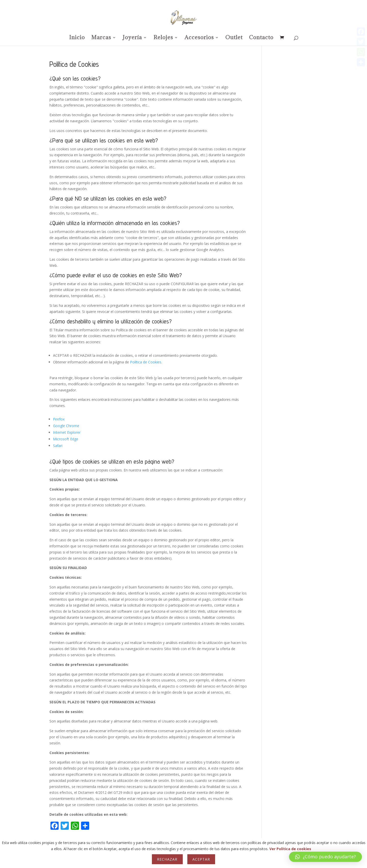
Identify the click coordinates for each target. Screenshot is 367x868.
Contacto (261, 38)
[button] (325, 857)
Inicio (77, 38)
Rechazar (167, 859)
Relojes (163, 38)
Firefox (59, 419)
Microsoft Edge (66, 439)
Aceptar (201, 859)
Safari (58, 446)
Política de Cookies (146, 362)
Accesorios (199, 38)
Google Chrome (66, 426)
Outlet (234, 38)
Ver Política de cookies (290, 849)
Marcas (101, 38)
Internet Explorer (67, 432)
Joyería (132, 38)
